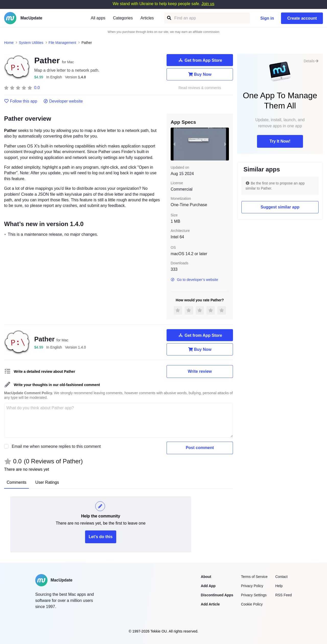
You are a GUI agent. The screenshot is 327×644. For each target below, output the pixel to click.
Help (279, 586)
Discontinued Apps (217, 595)
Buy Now (200, 74)
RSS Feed (283, 595)
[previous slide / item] (174, 144)
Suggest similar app (280, 207)
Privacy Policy (252, 586)
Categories (123, 18)
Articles (147, 18)
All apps (98, 18)
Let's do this (101, 537)
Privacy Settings (254, 595)
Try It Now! (280, 141)
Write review (200, 371)
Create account (302, 18)
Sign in (267, 18)
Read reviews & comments (200, 88)
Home (9, 43)
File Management (62, 43)
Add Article (210, 604)
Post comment (200, 448)
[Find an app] (169, 18)
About (206, 577)
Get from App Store (200, 60)
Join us (208, 4)
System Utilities (31, 43)
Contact (281, 577)
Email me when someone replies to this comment (56, 446)
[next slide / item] (225, 144)
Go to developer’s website (194, 280)
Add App (208, 586)
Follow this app (21, 101)
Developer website (63, 101)
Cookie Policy (252, 604)
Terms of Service (254, 577)
